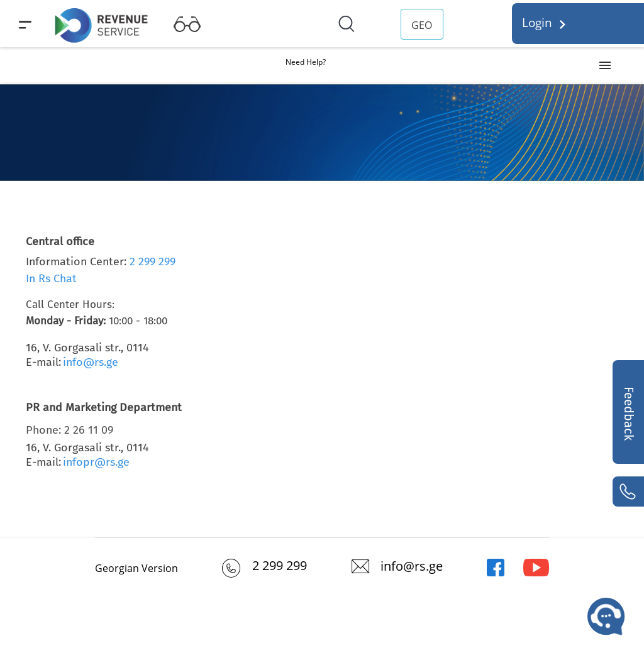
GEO (422, 25)
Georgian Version (136, 568)
